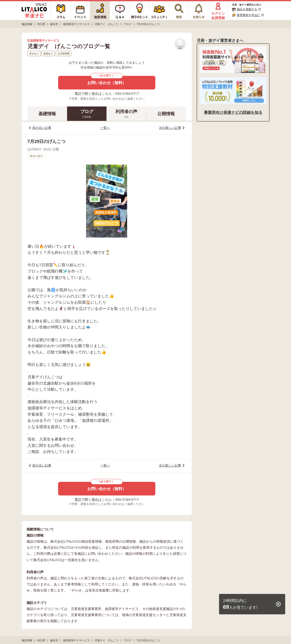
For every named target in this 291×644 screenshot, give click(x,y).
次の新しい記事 (170, 128)
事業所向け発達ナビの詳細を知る (233, 112)
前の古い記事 (42, 128)
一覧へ (105, 128)
